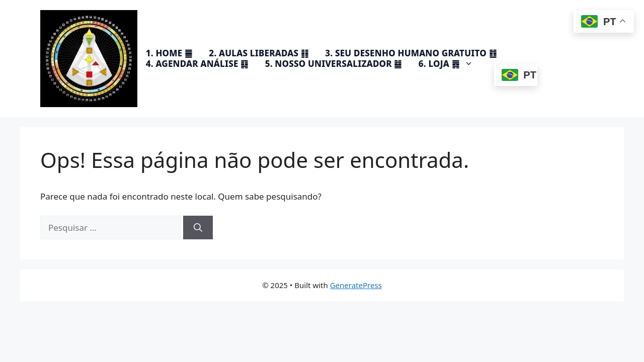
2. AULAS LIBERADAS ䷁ (259, 53)
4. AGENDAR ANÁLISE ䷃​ (197, 64)
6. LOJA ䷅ (451, 64)
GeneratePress (356, 285)
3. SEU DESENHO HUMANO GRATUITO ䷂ (411, 53)
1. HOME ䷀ (169, 53)
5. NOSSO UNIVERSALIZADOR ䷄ (334, 64)
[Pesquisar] (198, 228)
